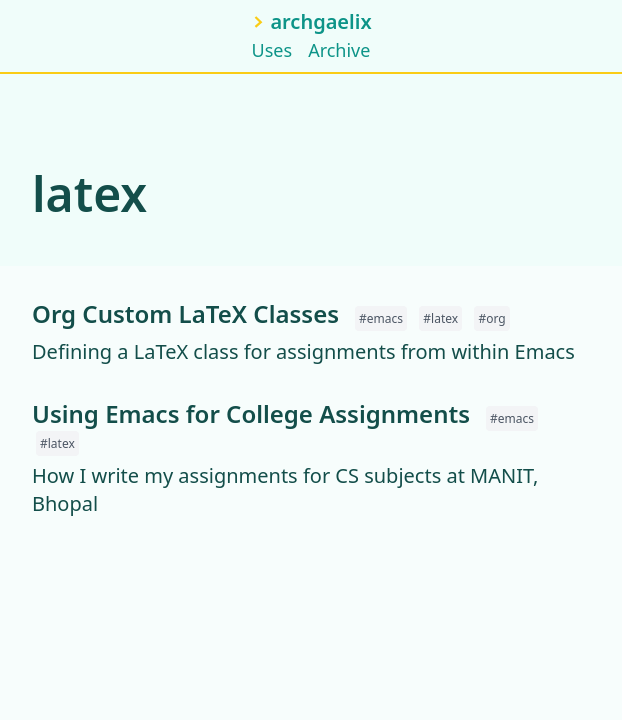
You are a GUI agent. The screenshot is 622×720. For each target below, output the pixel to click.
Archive (339, 50)
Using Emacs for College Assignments (251, 413)
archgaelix (320, 21)
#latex (440, 318)
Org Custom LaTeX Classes (185, 313)
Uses (272, 50)
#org (491, 318)
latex (89, 193)
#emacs (381, 318)
